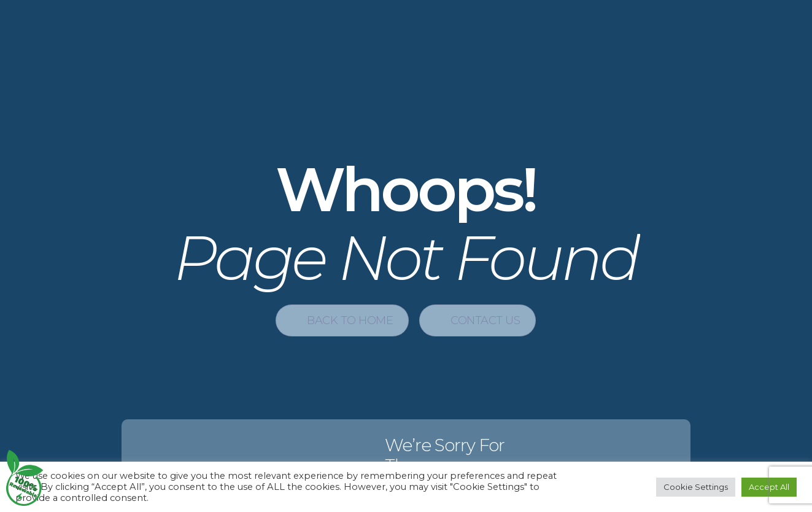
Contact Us (485, 320)
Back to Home (350, 320)
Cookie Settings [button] (696, 487)
